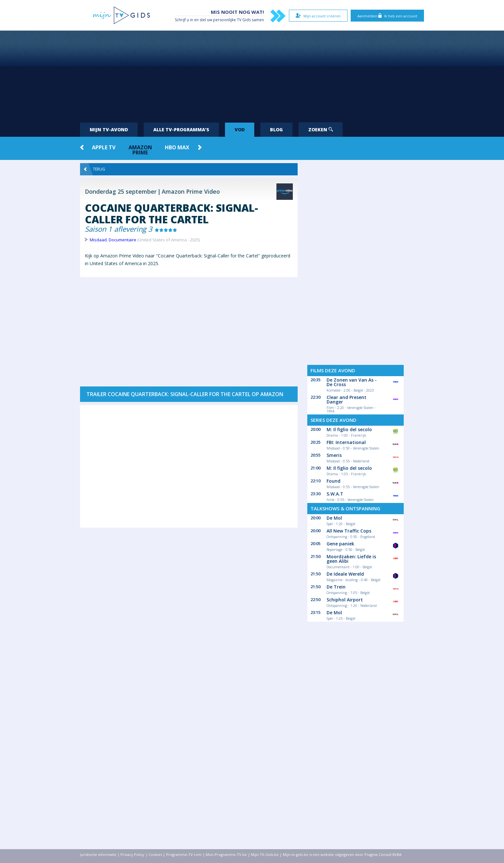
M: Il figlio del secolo (349, 429)
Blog (276, 130)
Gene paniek (340, 544)
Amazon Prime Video (191, 191)
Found (333, 481)
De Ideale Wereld (345, 574)
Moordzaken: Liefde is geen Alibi (351, 559)
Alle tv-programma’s (181, 130)
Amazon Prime (140, 150)
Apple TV (104, 147)
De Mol (334, 518)
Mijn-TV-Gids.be (265, 854)
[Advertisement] (252, 74)
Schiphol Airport (345, 600)
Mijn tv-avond (109, 130)
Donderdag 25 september (121, 191)
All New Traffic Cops (349, 531)
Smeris (334, 455)
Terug (94, 169)
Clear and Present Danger (346, 399)
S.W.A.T (335, 494)
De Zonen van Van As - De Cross (352, 382)
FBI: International (346, 442)
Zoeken (321, 130)
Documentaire (122, 240)
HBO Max (177, 147)
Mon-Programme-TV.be (226, 854)
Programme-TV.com (184, 854)
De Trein (336, 587)
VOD (240, 130)
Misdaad (98, 240)
